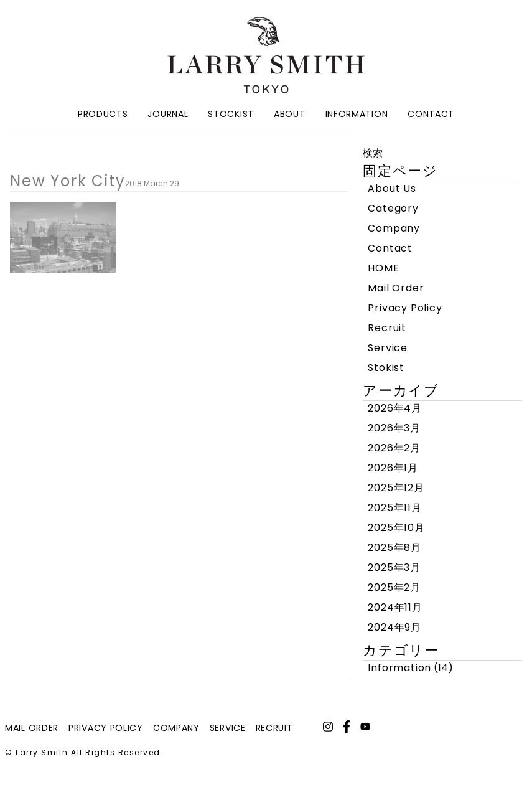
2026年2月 (394, 448)
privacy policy (106, 728)
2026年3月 (394, 428)
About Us (392, 188)
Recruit (387, 328)
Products (103, 114)
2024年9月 (394, 627)
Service (388, 348)
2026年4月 (395, 408)
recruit (274, 728)
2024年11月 (395, 607)
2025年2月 (394, 587)
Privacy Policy (405, 308)
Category (393, 208)
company (176, 728)
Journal (168, 114)
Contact (431, 114)
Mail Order (396, 288)
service (228, 728)
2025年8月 (394, 548)
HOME (383, 268)
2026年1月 (393, 468)
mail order (32, 728)
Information (357, 114)
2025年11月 (394, 508)
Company (394, 228)
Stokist (386, 368)
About (290, 114)
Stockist (231, 114)
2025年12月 (396, 488)
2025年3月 (394, 567)
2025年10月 (396, 528)
